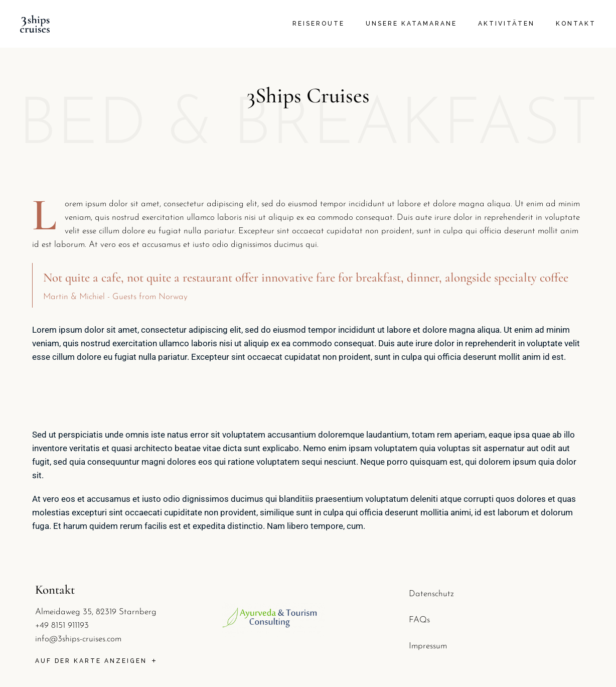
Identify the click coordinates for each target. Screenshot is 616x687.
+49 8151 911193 (62, 626)
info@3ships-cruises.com (78, 639)
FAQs (419, 620)
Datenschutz (431, 594)
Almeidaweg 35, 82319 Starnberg (96, 612)
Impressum (428, 646)
